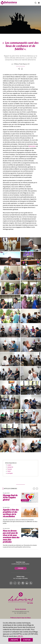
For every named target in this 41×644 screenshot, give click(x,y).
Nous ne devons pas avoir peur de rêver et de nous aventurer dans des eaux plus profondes (11, 536)
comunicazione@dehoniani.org (20, 612)
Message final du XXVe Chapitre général (10, 497)
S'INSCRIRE (20, 568)
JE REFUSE (27, 640)
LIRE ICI (20, 636)
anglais (9, 465)
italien (9, 471)
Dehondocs (32, 146)
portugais (10, 473)
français (10, 469)
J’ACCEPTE (14, 640)
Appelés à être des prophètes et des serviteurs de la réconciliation (11, 513)
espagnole (10, 467)
